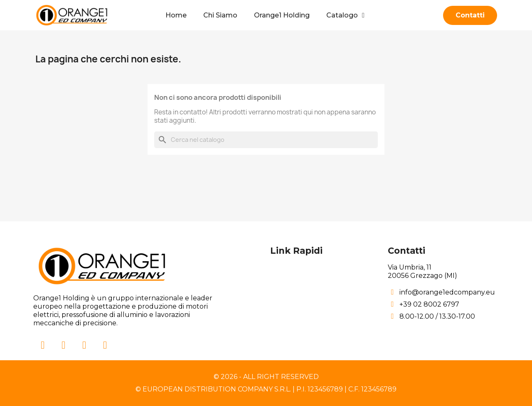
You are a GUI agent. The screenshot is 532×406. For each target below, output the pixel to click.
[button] (470, 15)
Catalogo (345, 15)
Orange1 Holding (282, 15)
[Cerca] (266, 140)
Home (176, 15)
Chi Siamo (220, 15)
